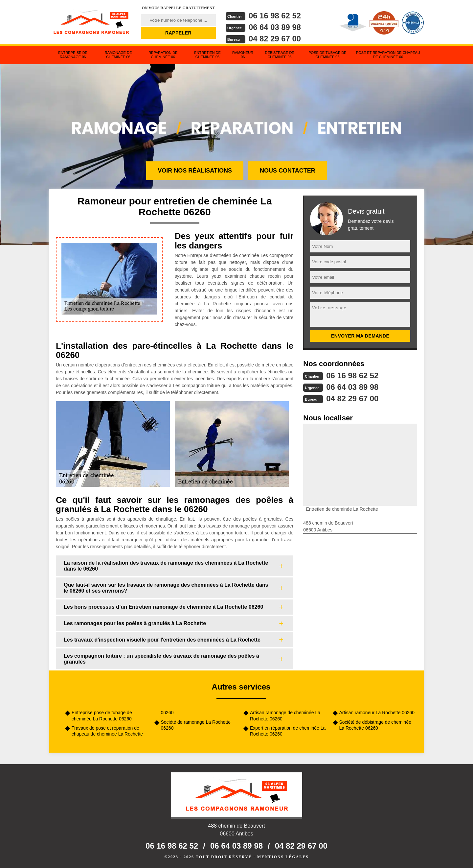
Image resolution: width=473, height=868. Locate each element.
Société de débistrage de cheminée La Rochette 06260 (375, 725)
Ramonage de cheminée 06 (118, 55)
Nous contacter (288, 171)
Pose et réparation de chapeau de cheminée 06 (388, 55)
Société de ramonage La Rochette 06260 (196, 725)
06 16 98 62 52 (275, 16)
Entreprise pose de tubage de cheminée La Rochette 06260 (102, 716)
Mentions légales (283, 857)
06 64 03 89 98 (275, 27)
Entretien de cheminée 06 (207, 55)
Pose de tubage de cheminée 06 (327, 55)
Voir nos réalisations (195, 171)
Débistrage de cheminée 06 (279, 55)
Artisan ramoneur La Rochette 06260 (377, 713)
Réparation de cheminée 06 (163, 55)
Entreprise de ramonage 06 (73, 55)
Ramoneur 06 (243, 55)
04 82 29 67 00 (275, 39)
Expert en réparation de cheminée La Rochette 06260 (288, 731)
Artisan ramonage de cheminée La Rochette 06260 (285, 716)
